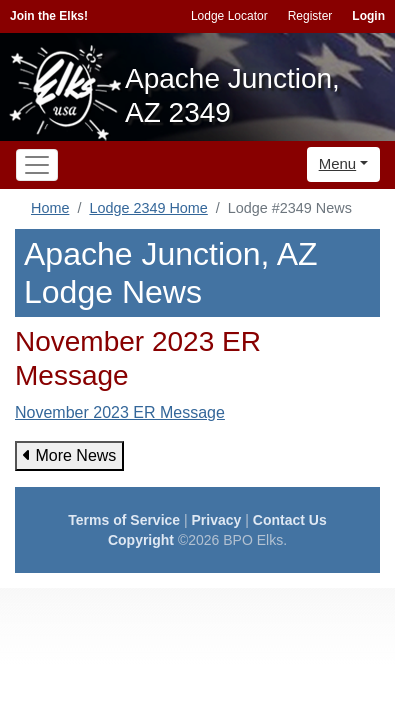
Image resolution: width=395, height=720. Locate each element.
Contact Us (290, 520)
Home (50, 208)
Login (368, 16)
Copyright (141, 540)
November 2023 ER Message (120, 412)
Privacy (217, 520)
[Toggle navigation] (37, 165)
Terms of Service (124, 520)
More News (69, 455)
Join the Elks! (49, 16)
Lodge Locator (229, 16)
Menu (338, 163)
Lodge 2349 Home (148, 208)
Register (310, 16)
